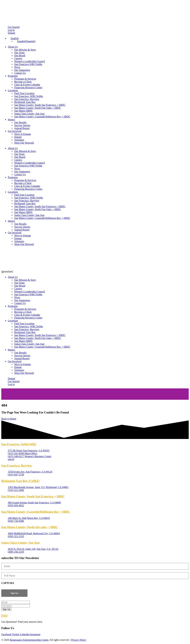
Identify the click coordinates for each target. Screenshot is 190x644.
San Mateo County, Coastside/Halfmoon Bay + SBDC (42, 117)
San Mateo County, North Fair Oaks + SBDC (38, 108)
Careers (18, 58)
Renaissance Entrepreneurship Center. (29, 640)
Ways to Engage (23, 134)
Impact (11, 119)
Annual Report (22, 128)
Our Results (20, 122)
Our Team (19, 53)
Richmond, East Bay (25, 102)
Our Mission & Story (25, 50)
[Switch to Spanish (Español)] (25, 41)
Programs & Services (25, 79)
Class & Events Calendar (27, 85)
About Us (13, 47)
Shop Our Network (24, 143)
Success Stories (22, 125)
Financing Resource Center (28, 87)
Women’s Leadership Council (30, 61)
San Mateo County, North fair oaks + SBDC (30, 527)
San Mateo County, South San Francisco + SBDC (40, 105)
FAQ (4, 616)
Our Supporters (22, 70)
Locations (13, 90)
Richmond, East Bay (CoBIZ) (20, 481)
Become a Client (23, 82)
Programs (13, 76)
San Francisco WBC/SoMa (28, 64)
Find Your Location (24, 93)
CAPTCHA (8, 583)
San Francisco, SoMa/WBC (19, 444)
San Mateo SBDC (24, 111)
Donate (18, 137)
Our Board (20, 55)
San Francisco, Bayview (27, 99)
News (17, 67)
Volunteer (19, 140)
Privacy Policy (79, 640)
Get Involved (15, 131)
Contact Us (20, 73)
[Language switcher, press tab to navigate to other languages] (13, 38)
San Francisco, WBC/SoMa (29, 96)
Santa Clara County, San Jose (29, 114)
